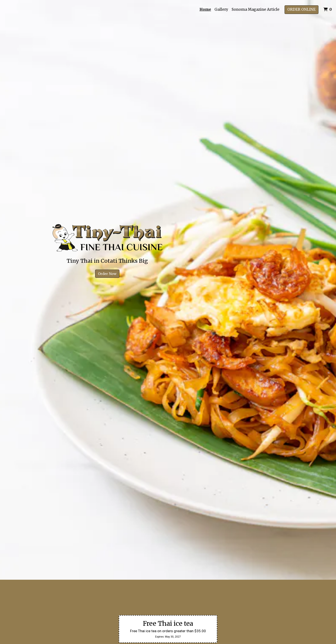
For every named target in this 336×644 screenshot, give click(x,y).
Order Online (301, 9)
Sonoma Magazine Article (256, 9)
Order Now (107, 274)
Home (205, 9)
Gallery (221, 9)
